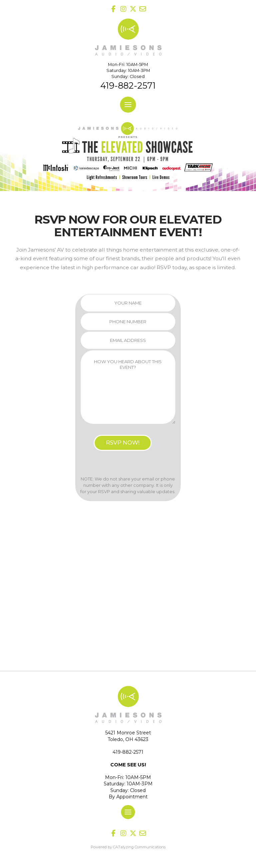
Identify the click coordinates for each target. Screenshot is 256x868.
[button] (128, 105)
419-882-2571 (128, 85)
